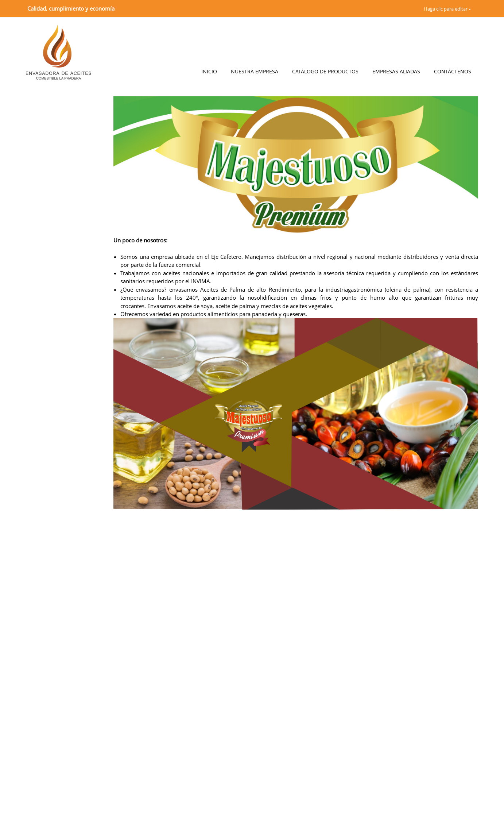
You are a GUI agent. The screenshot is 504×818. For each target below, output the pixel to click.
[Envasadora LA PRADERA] (59, 52)
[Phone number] (103, 767)
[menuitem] (209, 77)
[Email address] (203, 767)
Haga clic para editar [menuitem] (446, 9)
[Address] (353, 767)
